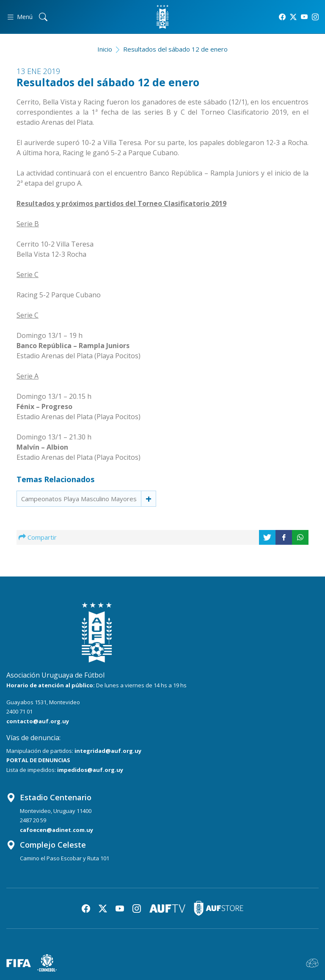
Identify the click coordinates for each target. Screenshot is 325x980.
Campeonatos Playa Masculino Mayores (79, 499)
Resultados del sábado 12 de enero (175, 49)
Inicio (105, 49)
